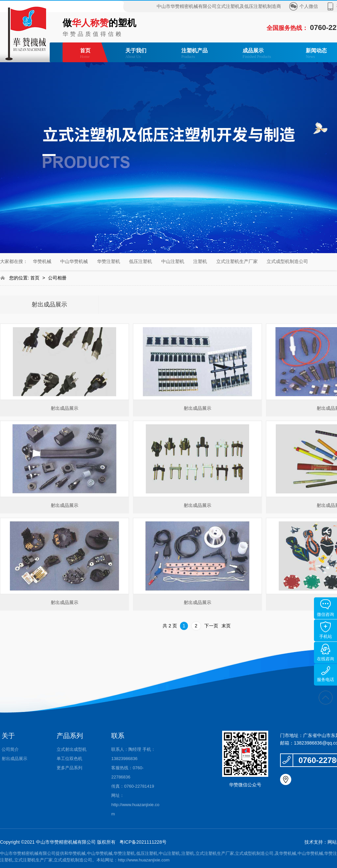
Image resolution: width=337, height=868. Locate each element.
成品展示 (257, 53)
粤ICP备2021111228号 (143, 842)
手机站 (326, 630)
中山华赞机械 (74, 262)
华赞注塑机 (109, 262)
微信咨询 (325, 608)
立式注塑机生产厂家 (237, 262)
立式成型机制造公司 (287, 262)
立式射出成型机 (72, 749)
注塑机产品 (194, 53)
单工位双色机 (69, 759)
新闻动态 (316, 53)
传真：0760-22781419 (133, 786)
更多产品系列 (69, 768)
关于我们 (136, 53)
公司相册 (57, 278)
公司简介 (10, 749)
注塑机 (200, 262)
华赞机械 (42, 262)
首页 (85, 53)
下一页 (211, 626)
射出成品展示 (49, 304)
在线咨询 (325, 653)
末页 (226, 626)
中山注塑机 (173, 262)
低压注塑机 (141, 262)
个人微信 (309, 6)
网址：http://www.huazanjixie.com (135, 805)
